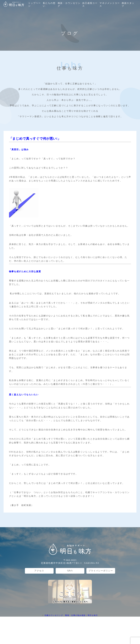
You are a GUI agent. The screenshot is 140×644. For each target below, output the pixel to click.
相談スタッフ (128, 5)
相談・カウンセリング (69, 5)
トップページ (35, 5)
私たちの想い (49, 5)
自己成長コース (90, 5)
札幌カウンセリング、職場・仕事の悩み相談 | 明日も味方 (71, 615)
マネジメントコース (110, 5)
